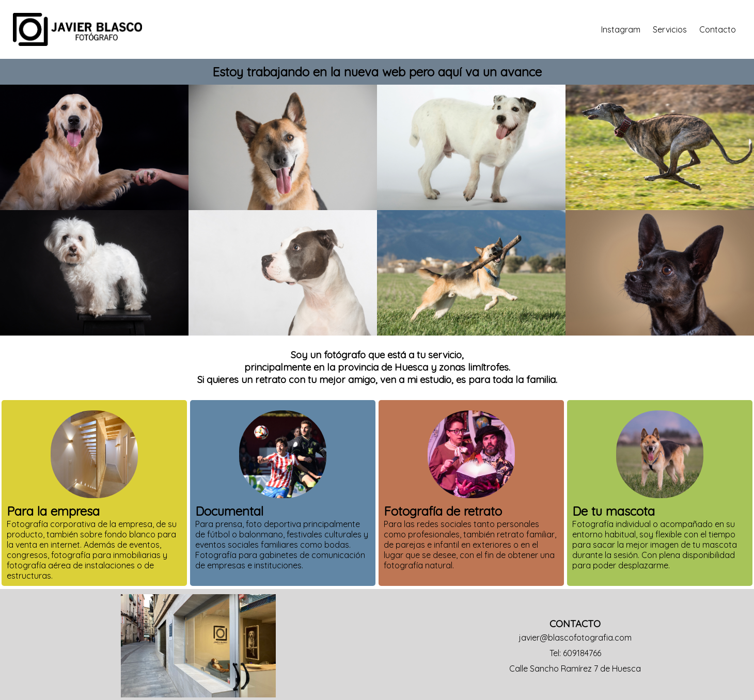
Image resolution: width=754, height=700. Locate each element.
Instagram (621, 29)
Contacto (718, 29)
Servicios (670, 29)
